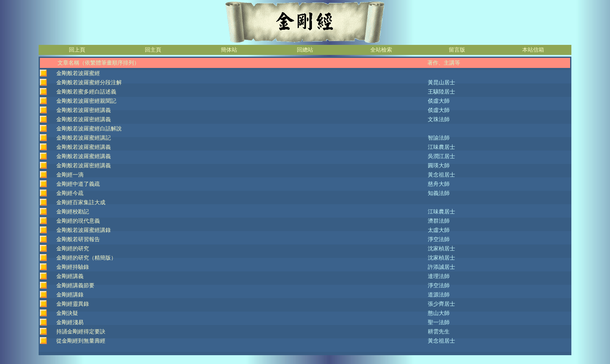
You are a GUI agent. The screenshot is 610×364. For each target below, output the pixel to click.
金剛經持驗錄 (73, 267)
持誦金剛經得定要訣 (81, 331)
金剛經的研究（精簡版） (86, 258)
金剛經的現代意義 (78, 221)
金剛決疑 (67, 313)
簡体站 (229, 50)
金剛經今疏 (70, 193)
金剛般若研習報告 (78, 239)
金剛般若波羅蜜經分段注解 (89, 82)
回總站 (305, 50)
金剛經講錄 (70, 295)
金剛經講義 (70, 276)
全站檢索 (381, 50)
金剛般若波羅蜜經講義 (84, 147)
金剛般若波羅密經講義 (84, 110)
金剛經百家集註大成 (81, 202)
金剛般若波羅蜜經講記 (84, 138)
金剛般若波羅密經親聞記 (86, 101)
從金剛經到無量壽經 (81, 341)
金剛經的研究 (73, 248)
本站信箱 (533, 50)
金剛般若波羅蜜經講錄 (84, 230)
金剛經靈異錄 (73, 304)
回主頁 (153, 50)
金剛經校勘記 (73, 212)
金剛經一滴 (70, 175)
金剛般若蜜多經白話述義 (86, 92)
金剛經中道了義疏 (78, 184)
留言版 (457, 50)
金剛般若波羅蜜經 (78, 73)
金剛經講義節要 (75, 285)
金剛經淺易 (70, 322)
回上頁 (77, 50)
